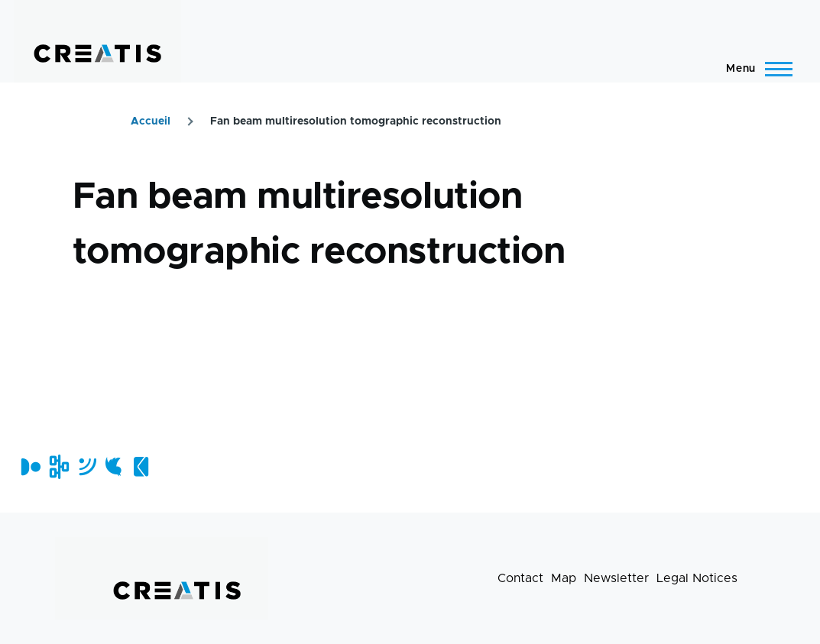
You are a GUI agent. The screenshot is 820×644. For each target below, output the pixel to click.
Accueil (151, 121)
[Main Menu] (755, 69)
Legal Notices (697, 578)
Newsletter (616, 578)
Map (564, 578)
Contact (520, 578)
